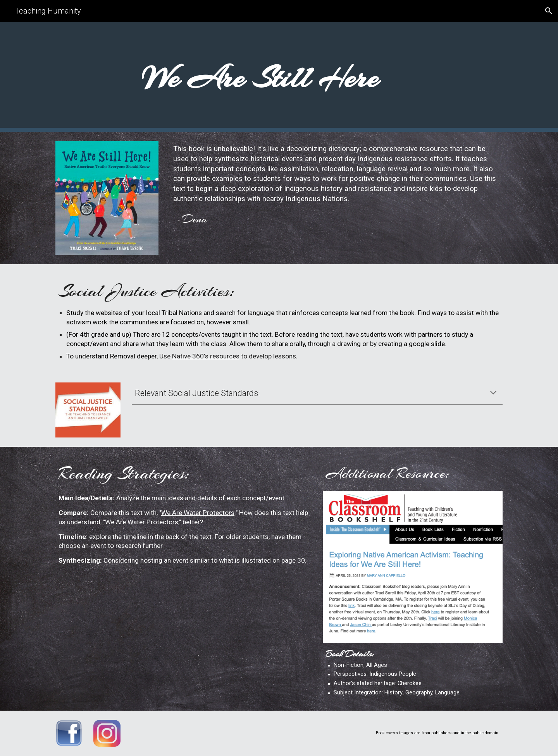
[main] (260, 77)
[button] (549, 11)
